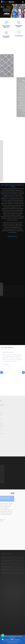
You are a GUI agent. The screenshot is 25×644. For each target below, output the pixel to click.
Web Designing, (7, 641)
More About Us (13, 197)
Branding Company (12, 643)
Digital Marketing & (17, 641)
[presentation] (2, 372)
